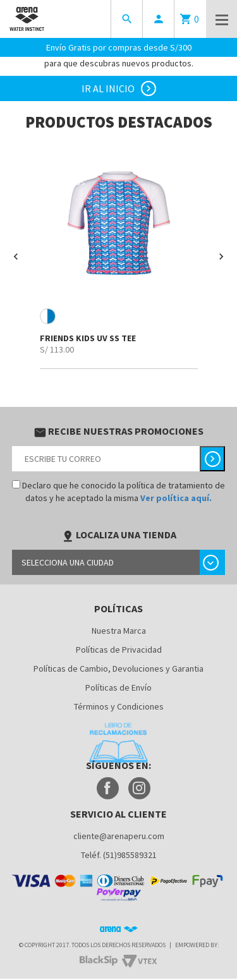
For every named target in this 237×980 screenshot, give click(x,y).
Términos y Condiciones (119, 706)
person (159, 19)
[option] (118, 257)
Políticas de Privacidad (119, 650)
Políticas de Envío (118, 687)
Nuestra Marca (119, 631)
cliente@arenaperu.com (119, 836)
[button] (16, 257)
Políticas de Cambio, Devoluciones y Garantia (118, 668)
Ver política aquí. (176, 498)
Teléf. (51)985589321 (119, 855)
